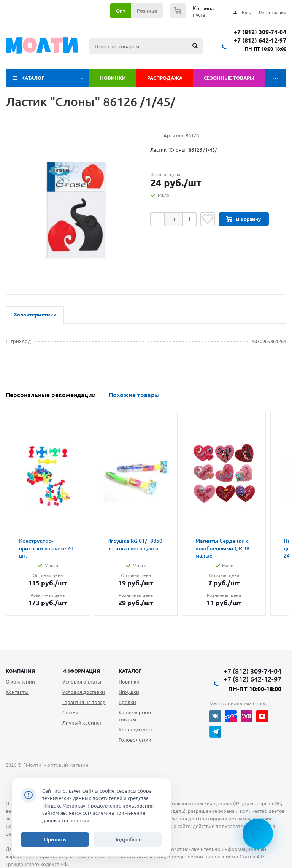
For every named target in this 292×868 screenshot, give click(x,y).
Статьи (70, 712)
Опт (121, 11)
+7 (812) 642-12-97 (260, 41)
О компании (20, 682)
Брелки (127, 702)
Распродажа (165, 78)
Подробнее (128, 839)
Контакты (17, 692)
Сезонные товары (229, 78)
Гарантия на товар (84, 702)
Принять (55, 839)
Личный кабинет (82, 723)
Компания (20, 671)
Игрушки (129, 692)
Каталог (33, 78)
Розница (147, 11)
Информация (81, 671)
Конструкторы (136, 730)
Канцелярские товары (136, 716)
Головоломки (135, 740)
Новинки (113, 78)
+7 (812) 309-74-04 (260, 32)
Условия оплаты (82, 682)
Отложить (208, 219)
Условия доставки (84, 692)
